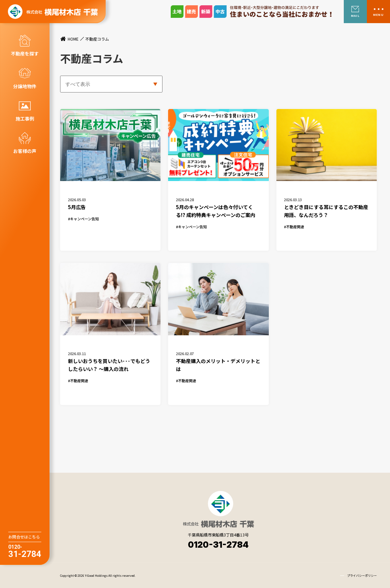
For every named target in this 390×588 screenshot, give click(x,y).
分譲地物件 (25, 86)
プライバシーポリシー (362, 575)
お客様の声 (25, 151)
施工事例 (25, 119)
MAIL (355, 16)
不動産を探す (25, 54)
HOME (73, 39)
